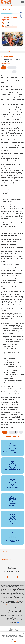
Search (12, 5)
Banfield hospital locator (7, 557)
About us (4, 552)
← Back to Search (5, 10)
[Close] (23, 634)
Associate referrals (6, 562)
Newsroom (4, 554)
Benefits (19, 52)
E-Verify (17, 601)
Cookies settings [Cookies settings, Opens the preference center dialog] (12, 642)
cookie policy (13, 638)
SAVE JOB (12, 68)
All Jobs (12, 577)
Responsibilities (7, 52)
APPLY (4, 68)
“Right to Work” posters (11, 604)
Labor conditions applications (8, 559)
